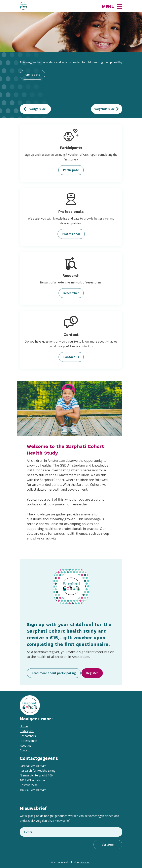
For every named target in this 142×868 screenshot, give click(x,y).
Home (24, 726)
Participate (32, 75)
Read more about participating (54, 673)
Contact (25, 750)
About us (26, 746)
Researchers (28, 736)
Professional (71, 234)
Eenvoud (85, 862)
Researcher (71, 293)
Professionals (29, 741)
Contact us (71, 357)
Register (92, 673)
